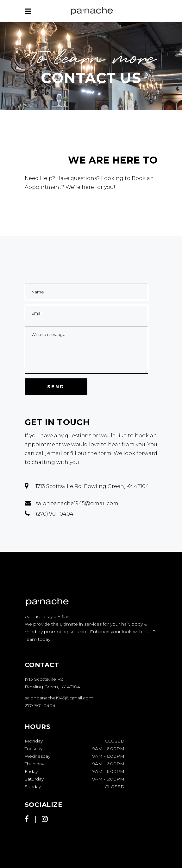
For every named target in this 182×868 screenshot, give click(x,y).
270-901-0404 (40, 705)
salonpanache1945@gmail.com (59, 698)
